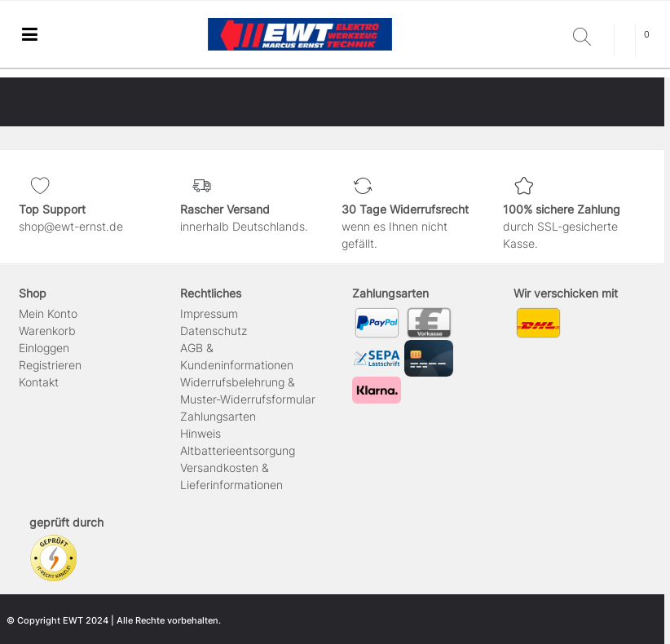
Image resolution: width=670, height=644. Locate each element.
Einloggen (44, 348)
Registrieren (50, 365)
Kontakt (39, 382)
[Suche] (589, 38)
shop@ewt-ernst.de (71, 226)
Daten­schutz (214, 331)
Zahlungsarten (218, 416)
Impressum (209, 313)
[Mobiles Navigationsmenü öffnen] (29, 35)
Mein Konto (48, 313)
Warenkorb (47, 331)
